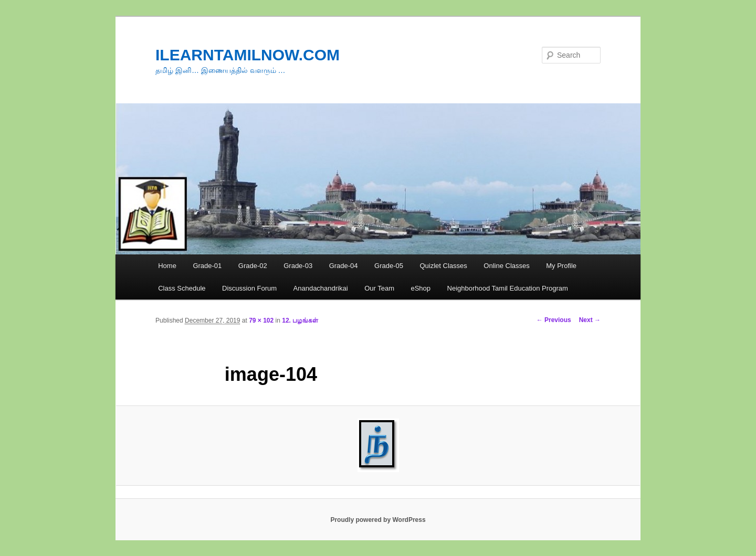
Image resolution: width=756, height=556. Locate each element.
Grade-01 (207, 266)
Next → (590, 320)
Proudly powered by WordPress (378, 520)
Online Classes (506, 266)
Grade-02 (253, 266)
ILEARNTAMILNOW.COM (248, 55)
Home (167, 266)
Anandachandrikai (321, 288)
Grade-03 (298, 266)
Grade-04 (344, 266)
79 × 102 (261, 320)
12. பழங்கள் (300, 320)
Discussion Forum (249, 288)
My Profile (561, 266)
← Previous (554, 320)
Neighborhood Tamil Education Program (508, 288)
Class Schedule (182, 288)
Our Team (379, 288)
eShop (421, 288)
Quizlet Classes (443, 266)
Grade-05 (389, 266)
